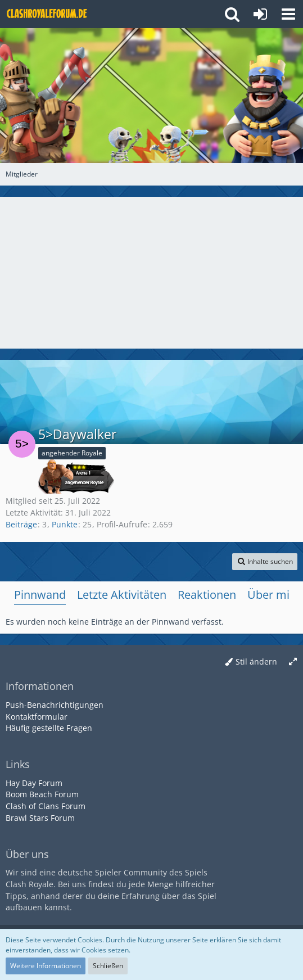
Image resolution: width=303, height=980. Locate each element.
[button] (288, 14)
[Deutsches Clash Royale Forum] (48, 14)
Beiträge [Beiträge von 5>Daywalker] (21, 524)
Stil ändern (256, 661)
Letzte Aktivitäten (122, 595)
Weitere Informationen (46, 966)
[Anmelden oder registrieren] (260, 14)
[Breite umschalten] (293, 662)
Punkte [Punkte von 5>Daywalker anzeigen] (65, 524)
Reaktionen (207, 595)
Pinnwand (40, 595)
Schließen (108, 966)
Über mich (275, 595)
